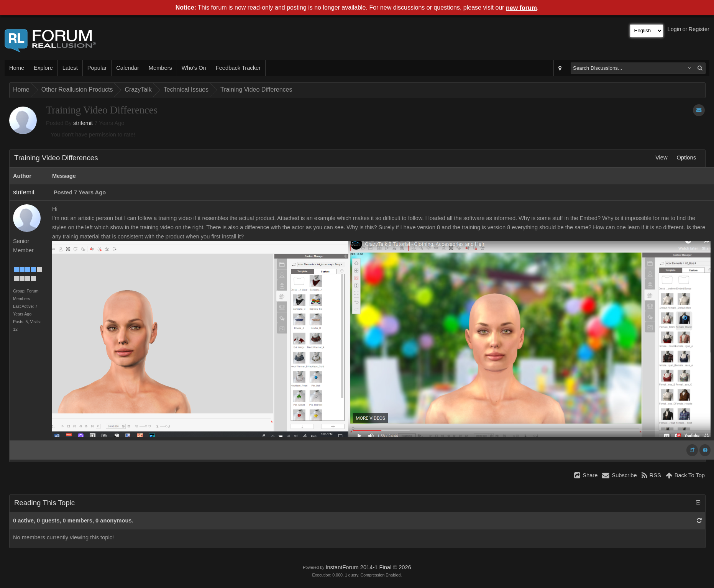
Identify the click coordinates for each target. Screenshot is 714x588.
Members (160, 68)
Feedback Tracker (238, 68)
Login (675, 29)
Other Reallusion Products (77, 90)
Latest (70, 68)
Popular (97, 68)
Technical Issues (186, 90)
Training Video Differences (256, 90)
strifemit (83, 123)
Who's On (194, 68)
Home (17, 68)
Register (699, 29)
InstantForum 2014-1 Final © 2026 (368, 567)
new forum (521, 8)
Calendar (127, 68)
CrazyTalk (138, 90)
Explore (43, 68)
